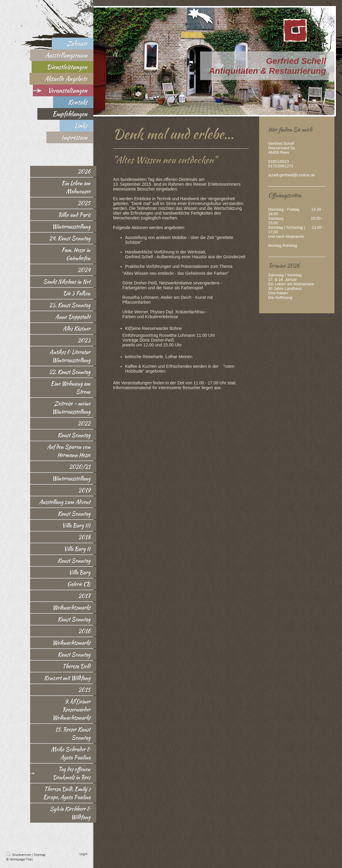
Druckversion (19, 855)
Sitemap (40, 855)
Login (83, 854)
